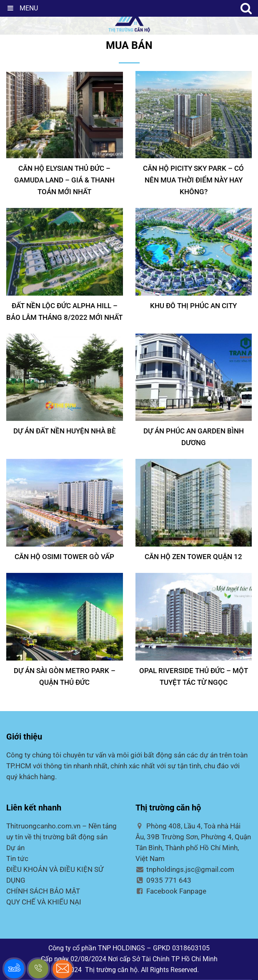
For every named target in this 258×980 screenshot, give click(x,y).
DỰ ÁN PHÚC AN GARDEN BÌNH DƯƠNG (194, 437)
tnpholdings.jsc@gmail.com (185, 869)
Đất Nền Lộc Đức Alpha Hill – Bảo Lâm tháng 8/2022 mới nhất (64, 311)
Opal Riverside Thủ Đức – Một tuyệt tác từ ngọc (194, 676)
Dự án (15, 848)
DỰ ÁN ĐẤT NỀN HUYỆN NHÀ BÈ (65, 431)
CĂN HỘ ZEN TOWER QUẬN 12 (193, 557)
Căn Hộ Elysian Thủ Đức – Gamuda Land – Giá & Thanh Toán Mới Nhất (64, 180)
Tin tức (17, 858)
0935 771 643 (164, 880)
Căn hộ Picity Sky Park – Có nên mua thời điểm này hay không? (193, 180)
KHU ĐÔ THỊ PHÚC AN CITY (193, 306)
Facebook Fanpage (171, 891)
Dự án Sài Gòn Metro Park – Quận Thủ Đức (65, 676)
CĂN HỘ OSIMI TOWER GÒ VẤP (64, 557)
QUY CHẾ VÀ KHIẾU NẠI (44, 902)
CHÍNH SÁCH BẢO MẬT (43, 891)
